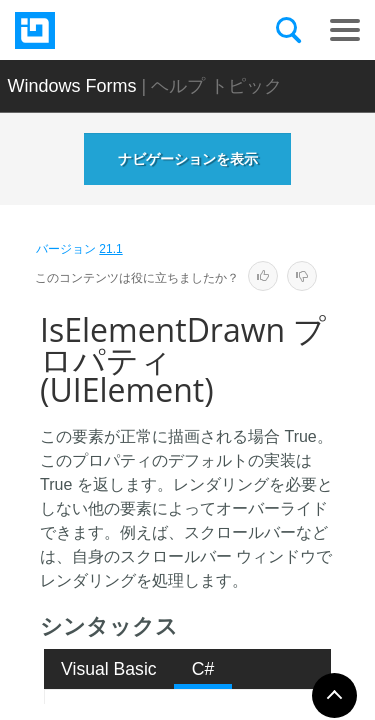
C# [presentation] (203, 669)
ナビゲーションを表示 (188, 159)
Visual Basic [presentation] (109, 669)
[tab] (109, 669)
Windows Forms (72, 86)
